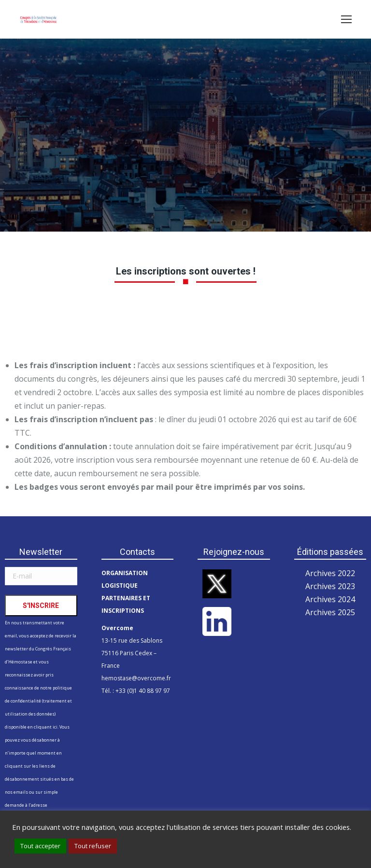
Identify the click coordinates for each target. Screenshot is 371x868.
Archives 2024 (330, 599)
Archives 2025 (330, 612)
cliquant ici (46, 727)
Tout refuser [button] (93, 846)
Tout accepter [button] (40, 846)
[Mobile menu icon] (346, 19)
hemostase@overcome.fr (136, 678)
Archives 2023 (330, 586)
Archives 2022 (330, 573)
